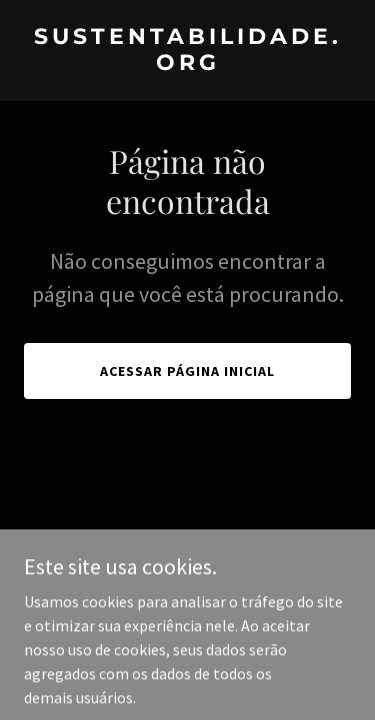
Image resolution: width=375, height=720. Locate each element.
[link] (187, 64)
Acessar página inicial (187, 371)
